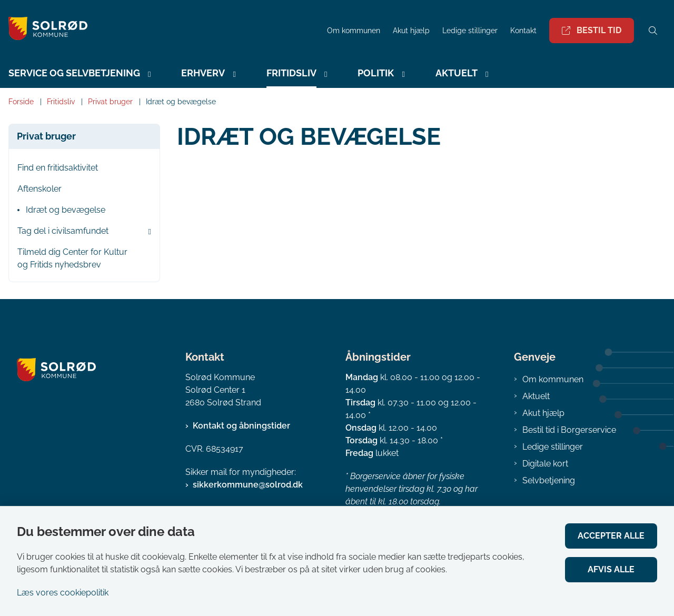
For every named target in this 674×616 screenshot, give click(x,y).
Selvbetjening (549, 480)
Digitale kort (545, 464)
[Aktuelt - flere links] (485, 74)
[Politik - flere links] (402, 74)
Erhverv (203, 73)
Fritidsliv (291, 73)
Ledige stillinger (470, 31)
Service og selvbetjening (74, 73)
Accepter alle (611, 536)
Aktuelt (457, 73)
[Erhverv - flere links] (233, 74)
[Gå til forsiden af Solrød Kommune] (160, 30)
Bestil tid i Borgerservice (569, 430)
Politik (376, 73)
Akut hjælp (543, 413)
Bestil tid (592, 30)
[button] (147, 232)
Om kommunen (553, 379)
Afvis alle (611, 569)
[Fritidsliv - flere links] (324, 74)
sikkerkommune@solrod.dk (248, 485)
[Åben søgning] (653, 31)
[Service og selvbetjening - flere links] (148, 74)
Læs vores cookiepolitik (63, 593)
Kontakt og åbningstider (241, 426)
